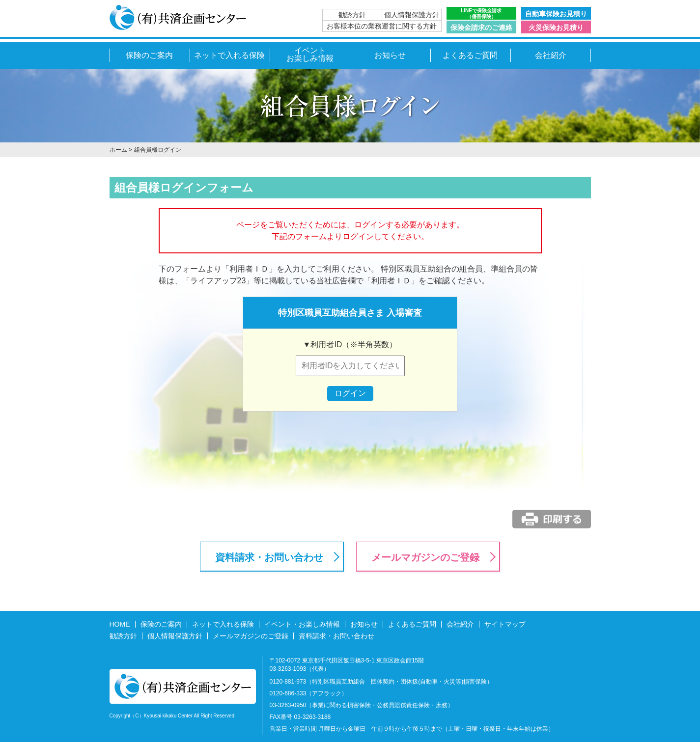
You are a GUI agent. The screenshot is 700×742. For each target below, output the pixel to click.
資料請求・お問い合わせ (269, 557)
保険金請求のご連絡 (481, 27)
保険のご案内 (149, 55)
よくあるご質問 (470, 55)
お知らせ (390, 55)
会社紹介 (551, 55)
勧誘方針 (352, 15)
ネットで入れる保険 (229, 55)
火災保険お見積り (556, 27)
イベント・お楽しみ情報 (302, 624)
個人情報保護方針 (412, 15)
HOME (120, 624)
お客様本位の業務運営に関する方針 (382, 26)
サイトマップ (505, 624)
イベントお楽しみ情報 (310, 54)
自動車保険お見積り (556, 14)
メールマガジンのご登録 (425, 557)
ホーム (118, 150)
